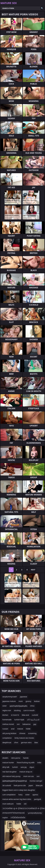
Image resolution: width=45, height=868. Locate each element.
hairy (20, 795)
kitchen (5, 715)
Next (33, 570)
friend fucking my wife (26, 763)
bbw (36, 742)
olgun (32, 767)
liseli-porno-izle (20, 785)
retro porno (16, 758)
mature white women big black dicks (17, 799)
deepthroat (7, 742)
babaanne (27, 724)
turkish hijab (19, 720)
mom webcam (8, 804)
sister (5, 706)
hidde (28, 729)
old (25, 804)
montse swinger (36, 781)
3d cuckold (7, 785)
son (18, 724)
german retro (26, 742)
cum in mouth (29, 710)
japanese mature (9, 701)
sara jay (24, 767)
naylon (5, 818)
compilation (7, 738)
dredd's (5, 758)
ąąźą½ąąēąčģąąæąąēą (18, 706)
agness (35, 795)
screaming (32, 733)
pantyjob (38, 799)
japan (31, 785)
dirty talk (6, 767)
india (39, 763)
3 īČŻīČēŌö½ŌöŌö (18, 818)
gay (35, 724)
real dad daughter (9, 772)
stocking (17, 710)
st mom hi (15, 715)
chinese (22, 733)
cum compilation (9, 795)
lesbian (37, 701)
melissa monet (8, 724)
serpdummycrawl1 (10, 697)
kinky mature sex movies (24, 738)
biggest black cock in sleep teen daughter (19, 790)
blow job (39, 785)
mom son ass (29, 776)
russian (5, 729)
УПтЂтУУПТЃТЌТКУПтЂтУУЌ (13, 813)
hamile (26, 758)
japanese (23, 697)
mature (20, 729)
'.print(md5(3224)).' (35, 813)
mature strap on (26, 772)
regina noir (7, 710)
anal (13, 729)
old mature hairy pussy (11, 776)
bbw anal (25, 715)
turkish (15, 767)
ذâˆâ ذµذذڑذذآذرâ (33, 720)
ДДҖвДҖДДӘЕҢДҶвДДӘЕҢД (15, 781)
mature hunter (8, 763)
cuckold (35, 715)
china (32, 706)
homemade (7, 720)
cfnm (16, 742)
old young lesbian (9, 733)
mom (21, 701)
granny (28, 701)
